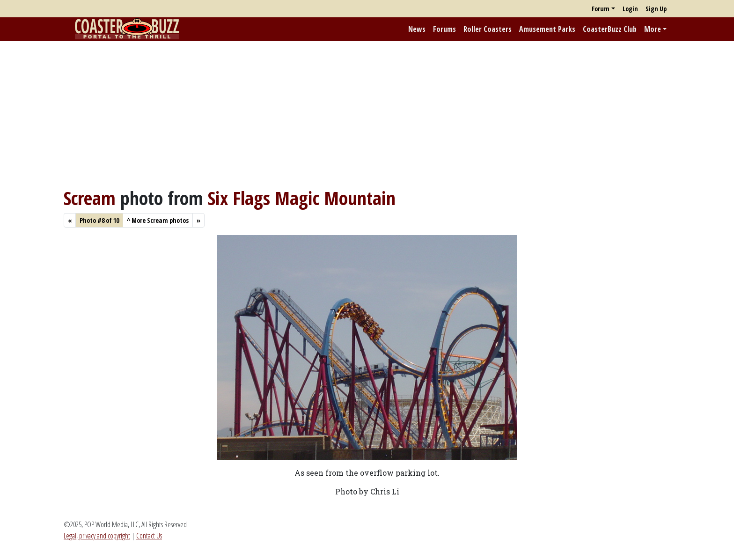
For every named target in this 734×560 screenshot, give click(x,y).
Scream (90, 198)
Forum (601, 9)
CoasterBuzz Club (610, 29)
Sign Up (656, 9)
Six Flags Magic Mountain (302, 198)
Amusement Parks (547, 29)
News (417, 29)
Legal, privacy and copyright (97, 536)
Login (630, 9)
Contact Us (149, 536)
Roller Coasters (488, 29)
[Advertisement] (367, 114)
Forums (444, 29)
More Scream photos (158, 220)
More (653, 29)
